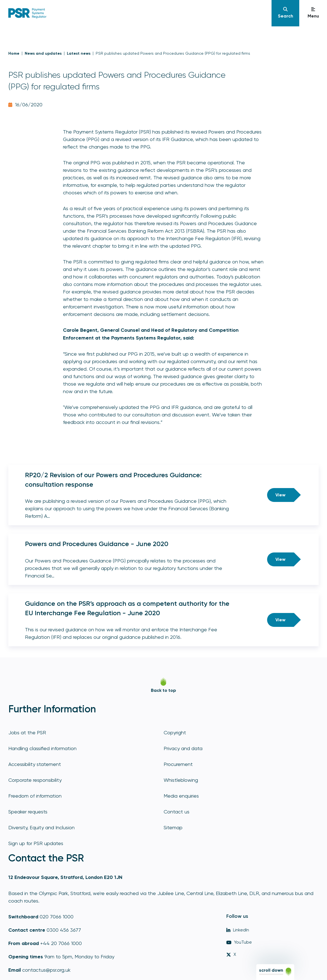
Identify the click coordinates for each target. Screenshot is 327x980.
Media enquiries (181, 796)
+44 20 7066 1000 (61, 943)
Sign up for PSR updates (36, 843)
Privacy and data (183, 748)
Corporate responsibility (35, 780)
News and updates (43, 53)
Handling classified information (42, 748)
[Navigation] (285, 13)
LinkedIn (238, 930)
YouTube (239, 942)
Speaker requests (28, 812)
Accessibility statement (35, 764)
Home (14, 53)
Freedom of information (35, 796)
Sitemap (173, 827)
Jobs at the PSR (27, 733)
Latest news (79, 53)
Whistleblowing (181, 780)
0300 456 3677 (64, 930)
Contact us (177, 812)
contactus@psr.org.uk (46, 970)
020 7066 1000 (57, 917)
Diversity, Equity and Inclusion (41, 827)
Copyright (175, 733)
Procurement (178, 764)
